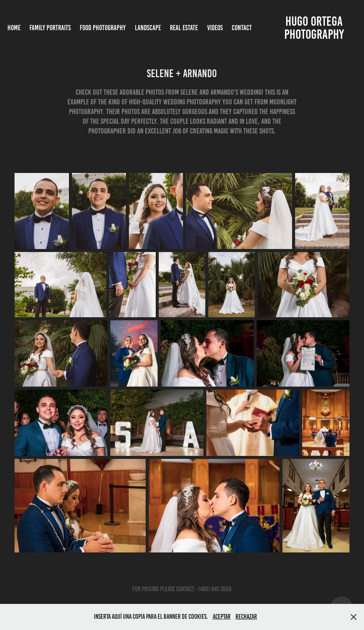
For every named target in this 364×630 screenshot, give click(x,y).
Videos (215, 28)
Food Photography (103, 28)
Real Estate (184, 28)
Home (14, 28)
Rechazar (246, 617)
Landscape (148, 28)
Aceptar (222, 617)
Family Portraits (50, 28)
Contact (242, 28)
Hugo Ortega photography (315, 28)
